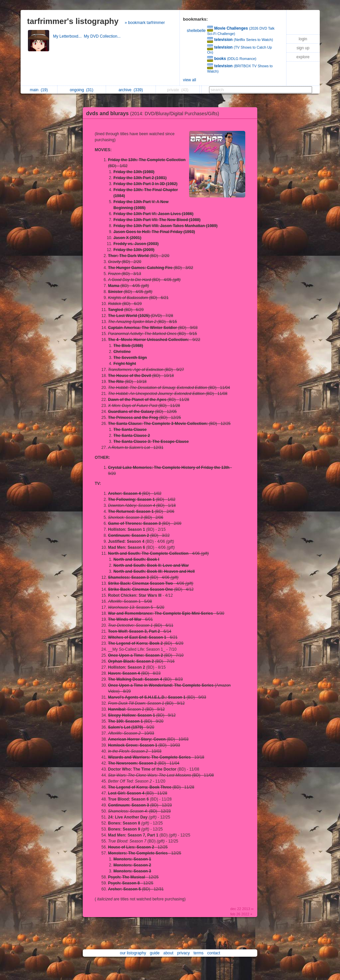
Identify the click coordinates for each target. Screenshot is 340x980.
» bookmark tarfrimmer (145, 23)
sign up (303, 48)
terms (198, 953)
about (169, 953)
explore (303, 57)
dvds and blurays (154, 113)
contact (214, 953)
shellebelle (196, 31)
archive (131, 90)
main (39, 90)
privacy (183, 953)
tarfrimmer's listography (73, 21)
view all (190, 80)
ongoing (82, 90)
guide (155, 953)
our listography (133, 953)
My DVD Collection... (103, 36)
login (303, 39)
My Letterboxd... (69, 36)
